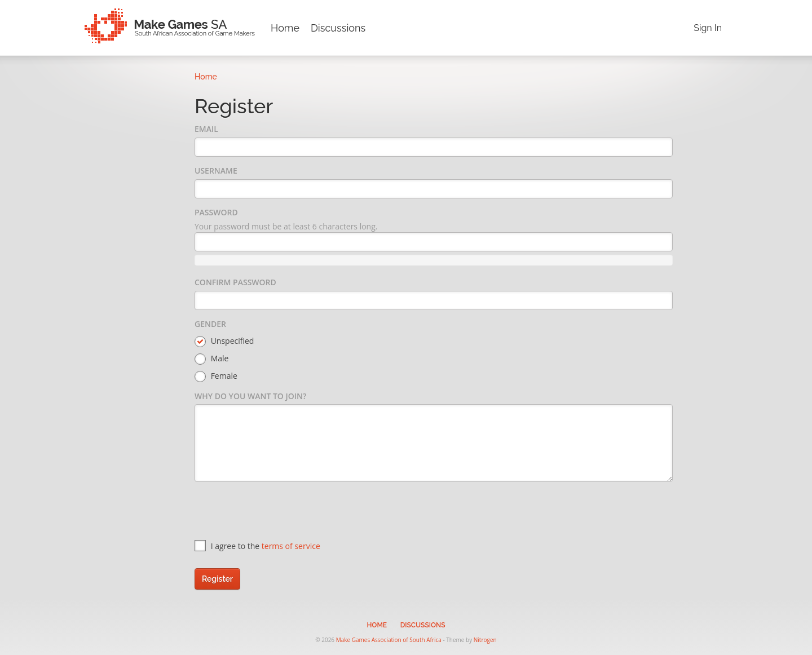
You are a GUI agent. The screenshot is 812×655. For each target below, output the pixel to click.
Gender (210, 324)
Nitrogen (485, 640)
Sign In (708, 28)
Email (206, 129)
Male (211, 359)
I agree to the (257, 546)
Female (216, 376)
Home (285, 28)
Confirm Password (235, 282)
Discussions (338, 28)
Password (216, 212)
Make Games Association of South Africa (389, 640)
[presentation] (280, 512)
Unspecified (224, 341)
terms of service (291, 546)
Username (216, 171)
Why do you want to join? (250, 396)
